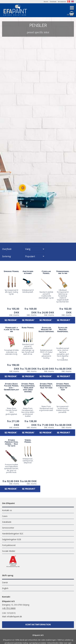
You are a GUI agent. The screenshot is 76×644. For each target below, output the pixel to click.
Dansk (5, 582)
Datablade (53, 2)
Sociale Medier (9, 551)
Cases (5, 516)
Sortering (6, 256)
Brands (46, 2)
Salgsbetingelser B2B (12, 539)
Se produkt (29, 320)
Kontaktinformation (38, 625)
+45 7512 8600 (9, 608)
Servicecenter (62, 2)
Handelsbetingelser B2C (13, 534)
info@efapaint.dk (14, 617)
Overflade (7, 249)
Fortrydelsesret (9, 545)
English (5, 588)
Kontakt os (7, 510)
